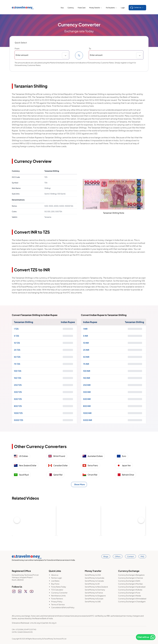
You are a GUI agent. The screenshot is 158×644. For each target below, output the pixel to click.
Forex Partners (57, 599)
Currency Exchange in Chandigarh (132, 601)
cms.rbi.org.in (36, 623)
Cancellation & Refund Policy (63, 607)
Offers (118, 556)
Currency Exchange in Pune (129, 593)
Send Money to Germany (95, 590)
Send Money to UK (92, 584)
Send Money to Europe (94, 599)
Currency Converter (59, 593)
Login (123, 8)
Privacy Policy (57, 601)
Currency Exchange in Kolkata (130, 590)
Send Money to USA (93, 575)
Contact (130, 556)
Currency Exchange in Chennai (130, 578)
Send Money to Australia (94, 578)
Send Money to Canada (94, 581)
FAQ (142, 556)
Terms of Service (58, 604)
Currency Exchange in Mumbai (130, 584)
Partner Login (57, 578)
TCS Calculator (57, 590)
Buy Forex (55, 584)
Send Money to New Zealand (96, 587)
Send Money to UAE (93, 601)
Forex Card (82, 8)
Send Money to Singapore (95, 596)
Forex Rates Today (59, 587)
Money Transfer (96, 8)
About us (55, 575)
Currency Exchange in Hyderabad (132, 587)
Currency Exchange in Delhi (129, 581)
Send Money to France (94, 593)
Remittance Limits (58, 596)
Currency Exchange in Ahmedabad (132, 599)
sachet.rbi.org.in (49, 623)
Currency (71, 8)
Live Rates (55, 581)
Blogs (106, 556)
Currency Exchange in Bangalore (131, 575)
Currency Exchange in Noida (129, 596)
